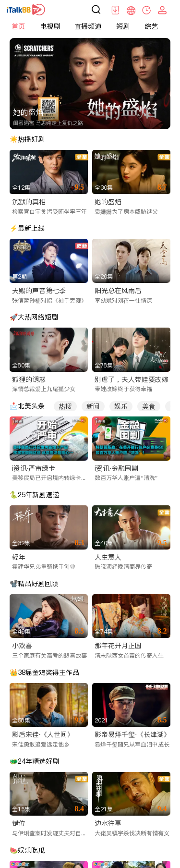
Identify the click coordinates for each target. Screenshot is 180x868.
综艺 (151, 26)
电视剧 (50, 26)
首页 (18, 26)
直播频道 (88, 26)
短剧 (123, 26)
